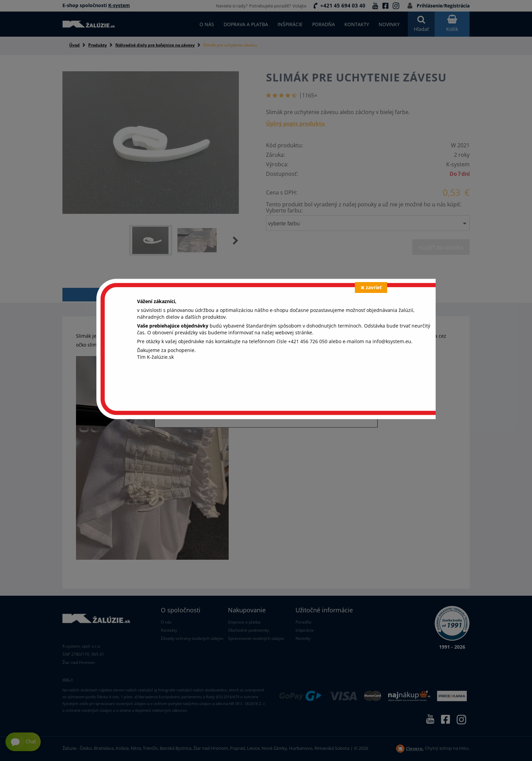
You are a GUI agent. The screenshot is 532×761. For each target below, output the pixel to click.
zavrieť (371, 287)
